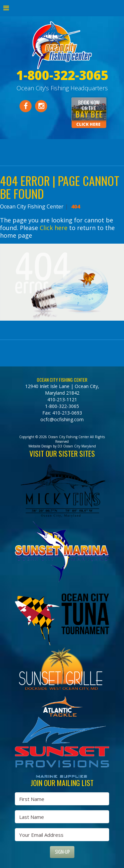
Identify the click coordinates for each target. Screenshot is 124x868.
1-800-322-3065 (62, 406)
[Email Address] (62, 835)
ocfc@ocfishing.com (62, 419)
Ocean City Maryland (80, 446)
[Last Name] (62, 817)
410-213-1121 (62, 399)
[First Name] (62, 799)
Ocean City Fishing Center (32, 206)
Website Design (40, 446)
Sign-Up (62, 852)
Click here (54, 228)
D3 (60, 446)
